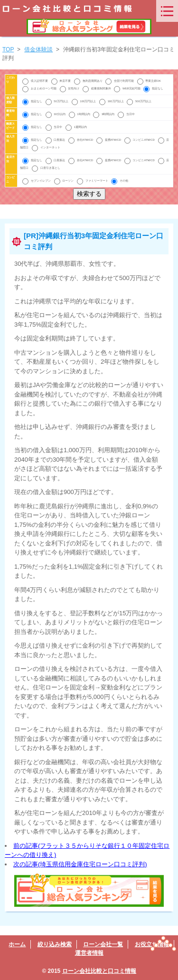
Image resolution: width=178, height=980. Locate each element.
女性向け (70, 88)
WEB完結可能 (127, 88)
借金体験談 (38, 49)
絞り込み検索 (55, 944)
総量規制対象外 (97, 88)
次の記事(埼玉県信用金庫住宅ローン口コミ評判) (80, 864)
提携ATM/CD (109, 140)
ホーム (17, 944)
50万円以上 (57, 101)
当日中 (126, 114)
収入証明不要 (35, 81)
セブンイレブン (37, 181)
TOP (8, 49)
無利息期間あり (89, 81)
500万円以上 (139, 101)
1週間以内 (76, 127)
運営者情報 (89, 953)
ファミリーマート (93, 181)
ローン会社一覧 (103, 944)
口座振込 (56, 140)
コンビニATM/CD (140, 140)
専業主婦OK (149, 81)
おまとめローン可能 (40, 88)
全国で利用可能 (120, 81)
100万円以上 (84, 101)
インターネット (46, 147)
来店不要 (61, 81)
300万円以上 (112, 101)
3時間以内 (104, 114)
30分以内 (56, 114)
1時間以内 (80, 114)
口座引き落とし (46, 168)
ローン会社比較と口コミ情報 (99, 971)
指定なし (153, 88)
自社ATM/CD (81, 140)
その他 (120, 181)
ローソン (64, 181)
